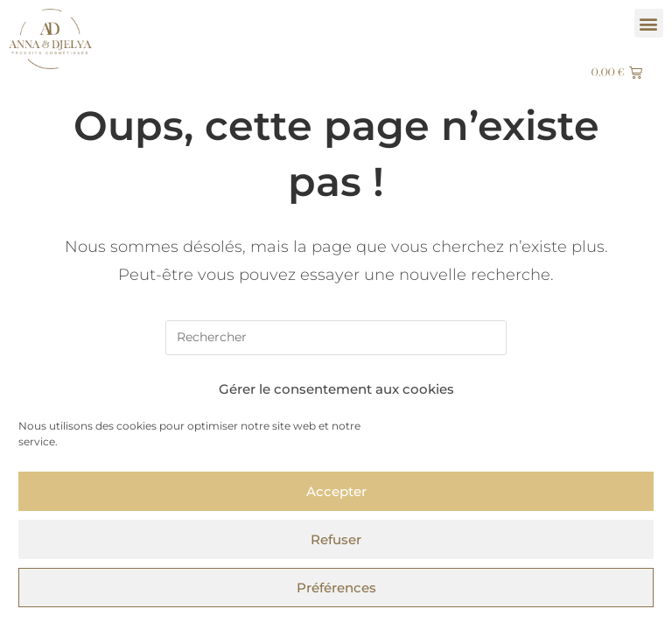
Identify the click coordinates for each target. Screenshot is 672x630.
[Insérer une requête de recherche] (336, 338)
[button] (649, 23)
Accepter (336, 491)
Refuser (336, 539)
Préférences (336, 588)
